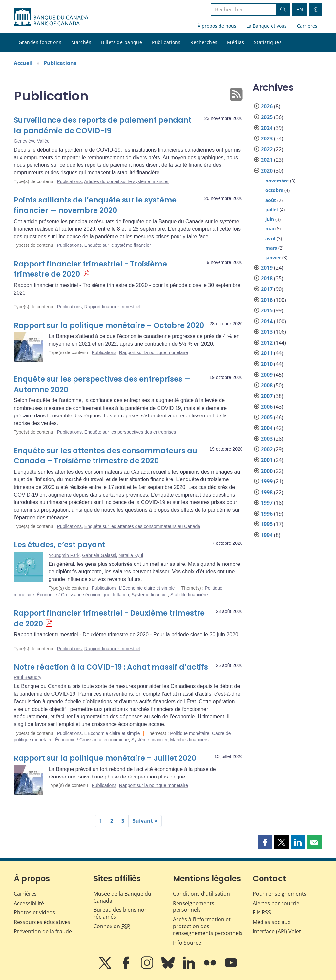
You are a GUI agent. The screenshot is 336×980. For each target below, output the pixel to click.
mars (271, 248)
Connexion (112, 926)
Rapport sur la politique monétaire (154, 352)
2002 (267, 449)
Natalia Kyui (131, 555)
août (271, 200)
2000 (267, 471)
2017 (267, 289)
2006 (267, 407)
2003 (267, 439)
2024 (267, 128)
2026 (267, 106)
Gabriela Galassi (99, 555)
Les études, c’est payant (59, 545)
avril (270, 238)
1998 (267, 492)
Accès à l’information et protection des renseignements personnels (208, 926)
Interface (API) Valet (277, 931)
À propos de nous (217, 26)
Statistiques (268, 42)
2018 (267, 278)
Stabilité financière (189, 595)
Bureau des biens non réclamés (121, 913)
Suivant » (145, 821)
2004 (267, 428)
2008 (267, 385)
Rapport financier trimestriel (112, 307)
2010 (267, 364)
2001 (267, 460)
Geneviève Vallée (32, 141)
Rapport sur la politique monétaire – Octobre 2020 (109, 325)
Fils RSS (262, 912)
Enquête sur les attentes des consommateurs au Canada (142, 526)
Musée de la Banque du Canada (122, 897)
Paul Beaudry (28, 677)
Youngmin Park (64, 555)
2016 (267, 300)
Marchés (81, 42)
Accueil (23, 63)
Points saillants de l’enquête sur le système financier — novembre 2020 (95, 205)
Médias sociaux (272, 922)
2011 (267, 353)
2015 (267, 310)
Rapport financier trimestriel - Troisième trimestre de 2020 (90, 269)
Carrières (307, 26)
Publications (166, 42)
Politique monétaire (190, 733)
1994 (267, 535)
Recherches (204, 42)
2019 (267, 268)
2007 (267, 396)
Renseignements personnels (194, 907)
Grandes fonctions (40, 42)
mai (270, 229)
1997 (267, 503)
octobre (274, 190)
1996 (267, 514)
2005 (267, 417)
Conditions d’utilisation (201, 894)
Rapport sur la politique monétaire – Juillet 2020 (105, 758)
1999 (267, 481)
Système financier (150, 595)
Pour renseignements (280, 894)
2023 (267, 138)
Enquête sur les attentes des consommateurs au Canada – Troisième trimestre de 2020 (105, 456)
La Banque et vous (267, 26)
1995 (267, 524)
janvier (273, 257)
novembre (277, 181)
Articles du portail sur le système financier (126, 181)
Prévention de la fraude (43, 931)
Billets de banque (122, 42)
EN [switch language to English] (300, 10)
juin (270, 219)
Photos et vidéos (34, 912)
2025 (267, 117)
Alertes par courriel (277, 903)
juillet (272, 210)
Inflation (121, 595)
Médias (236, 42)
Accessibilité (29, 903)
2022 (267, 149)
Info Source (187, 943)
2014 (267, 321)
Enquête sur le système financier (118, 245)
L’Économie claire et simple (147, 588)
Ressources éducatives (42, 922)
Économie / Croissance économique (73, 595)
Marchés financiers (189, 740)
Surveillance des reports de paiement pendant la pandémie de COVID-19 (103, 126)
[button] (265, 842)
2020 (267, 171)
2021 (267, 160)
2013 (267, 332)
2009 (267, 375)
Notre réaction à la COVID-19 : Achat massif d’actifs (111, 667)
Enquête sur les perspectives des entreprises (130, 432)
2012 (267, 343)
